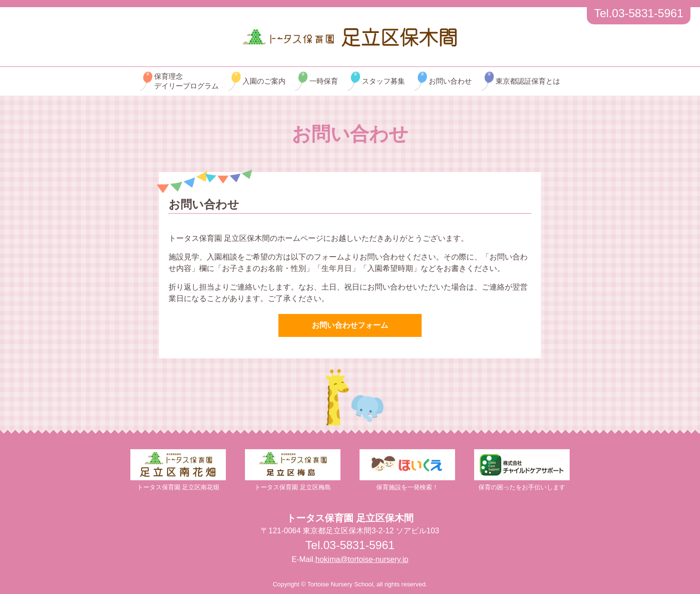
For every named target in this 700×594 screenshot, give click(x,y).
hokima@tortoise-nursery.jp (362, 559)
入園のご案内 (264, 81)
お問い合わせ (450, 81)
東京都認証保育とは (528, 81)
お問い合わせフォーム (350, 325)
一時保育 (324, 81)
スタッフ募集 (383, 81)
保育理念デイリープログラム (186, 81)
